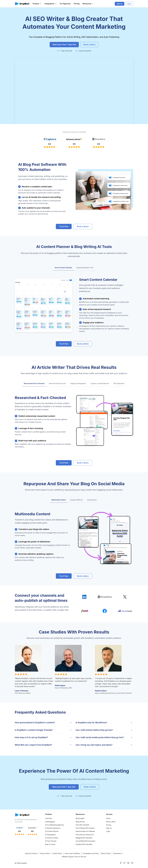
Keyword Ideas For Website (85, 831)
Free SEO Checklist (82, 825)
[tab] (63, 268)
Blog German (80, 822)
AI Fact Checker (51, 841)
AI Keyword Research (53, 828)
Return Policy (106, 853)
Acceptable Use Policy (91, 853)
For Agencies (65, 4)
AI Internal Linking (52, 838)
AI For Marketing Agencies (55, 825)
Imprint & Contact (31, 853)
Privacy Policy (45, 853)
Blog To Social (50, 844)
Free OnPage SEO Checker (85, 828)
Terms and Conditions (72, 853)
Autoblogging (50, 822)
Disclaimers (117, 853)
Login (108, 831)
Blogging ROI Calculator (84, 838)
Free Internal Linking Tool (85, 835)
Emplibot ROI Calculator (84, 844)
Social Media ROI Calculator (85, 841)
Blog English (80, 818)
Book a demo (111, 822)
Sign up (109, 828)
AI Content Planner (52, 831)
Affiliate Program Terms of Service (74, 857)
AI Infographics (51, 835)
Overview (49, 818)
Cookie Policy (57, 853)
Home (108, 818)
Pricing (77, 4)
